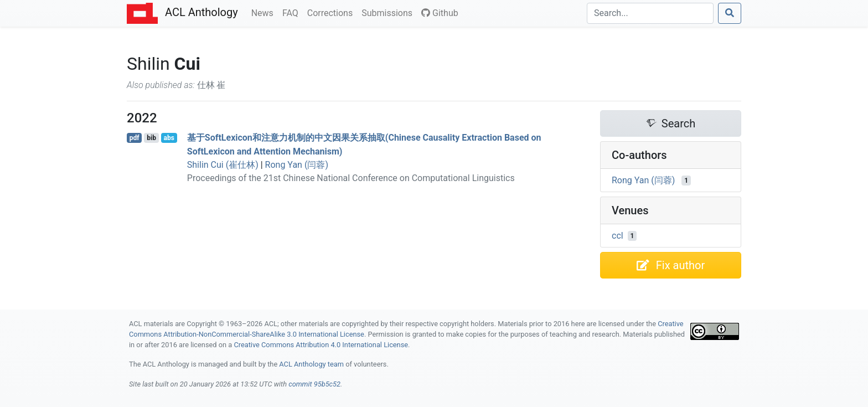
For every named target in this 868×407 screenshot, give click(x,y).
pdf (135, 138)
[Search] (650, 13)
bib (151, 138)
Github (440, 13)
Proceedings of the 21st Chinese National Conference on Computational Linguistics (351, 178)
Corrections (332, 12)
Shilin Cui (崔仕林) (223, 165)
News (265, 12)
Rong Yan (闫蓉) (297, 165)
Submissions (389, 12)
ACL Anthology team (311, 364)
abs (169, 138)
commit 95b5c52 (314, 384)
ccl (618, 236)
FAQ (293, 12)
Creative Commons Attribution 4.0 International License (321, 345)
